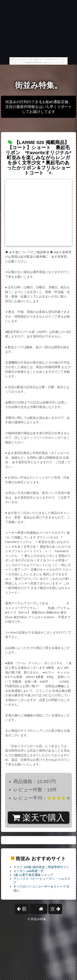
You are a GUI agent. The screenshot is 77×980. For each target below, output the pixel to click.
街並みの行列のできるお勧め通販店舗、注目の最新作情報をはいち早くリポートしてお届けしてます (39, 107)
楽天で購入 (38, 818)
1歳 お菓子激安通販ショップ (33, 875)
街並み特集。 (38, 85)
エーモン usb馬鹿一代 (29, 871)
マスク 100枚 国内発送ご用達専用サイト (41, 867)
